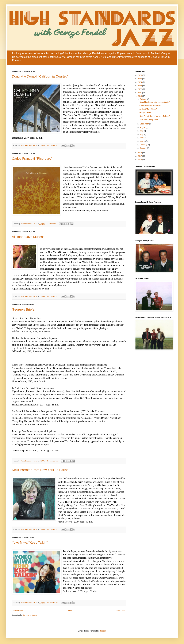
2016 (140, 160)
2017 (140, 156)
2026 (140, 75)
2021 (140, 93)
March (143, 141)
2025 (140, 79)
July (142, 131)
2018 (140, 153)
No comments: (53, 145)
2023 (140, 86)
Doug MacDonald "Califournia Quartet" (40, 76)
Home (69, 611)
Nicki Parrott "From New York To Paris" (40, 470)
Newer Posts (18, 611)
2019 (140, 96)
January (143, 148)
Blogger (103, 631)
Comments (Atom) (30, 615)
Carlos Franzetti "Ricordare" (32, 159)
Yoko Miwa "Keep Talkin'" (30, 542)
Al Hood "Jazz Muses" (28, 237)
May (142, 134)
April (142, 138)
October (143, 99)
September (145, 124)
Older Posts (121, 611)
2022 (140, 89)
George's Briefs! (24, 309)
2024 (140, 82)
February (144, 145)
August (143, 127)
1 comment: (52, 224)
